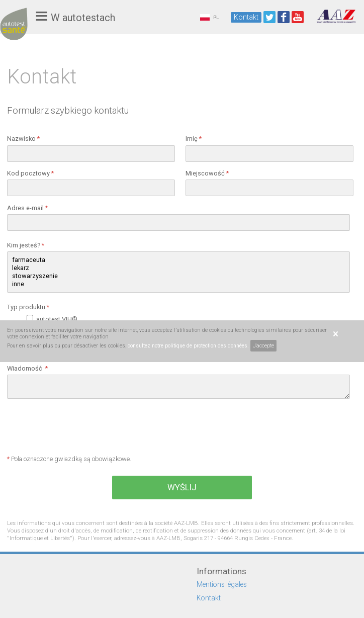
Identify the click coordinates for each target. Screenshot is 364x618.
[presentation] (83, 428)
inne (178, 284)
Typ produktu (28, 307)
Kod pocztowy (30, 173)
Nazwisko (23, 139)
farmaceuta (178, 260)
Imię (194, 139)
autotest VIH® (58, 319)
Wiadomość (27, 368)
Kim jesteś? (26, 245)
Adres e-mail (27, 208)
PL (209, 17)
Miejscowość (207, 173)
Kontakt (246, 17)
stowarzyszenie (178, 276)
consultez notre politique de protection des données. (188, 346)
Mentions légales (222, 584)
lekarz (178, 268)
